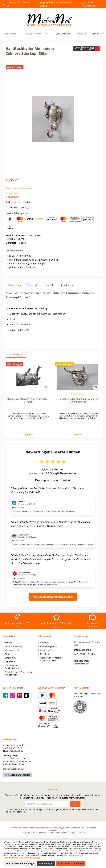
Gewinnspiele (46, 650)
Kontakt (8, 643)
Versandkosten (52, 828)
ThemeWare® (80, 832)
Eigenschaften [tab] (33, 285)
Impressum (10, 662)
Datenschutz (11, 658)
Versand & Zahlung (14, 646)
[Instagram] (13, 695)
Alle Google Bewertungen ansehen (53, 597)
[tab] (15, 285)
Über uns (44, 643)
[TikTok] (26, 695)
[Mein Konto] (82, 34)
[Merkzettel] (63, 34)
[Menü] (10, 34)
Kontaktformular (81, 664)
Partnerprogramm (49, 646)
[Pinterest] (19, 695)
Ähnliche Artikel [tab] (16, 354)
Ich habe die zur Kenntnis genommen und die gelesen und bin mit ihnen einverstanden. (52, 811)
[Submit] (75, 804)
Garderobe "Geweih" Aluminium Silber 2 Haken (28, 400)
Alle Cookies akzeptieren (71, 864)
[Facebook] (6, 695)
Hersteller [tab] (50, 285)
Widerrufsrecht (12, 650)
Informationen (45, 636)
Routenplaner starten (18, 775)
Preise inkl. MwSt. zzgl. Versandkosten (19, 188)
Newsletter (45, 654)
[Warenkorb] (98, 34)
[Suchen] (46, 34)
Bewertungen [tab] (67, 285)
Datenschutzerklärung (72, 855)
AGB (7, 654)
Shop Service (9, 636)
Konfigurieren (46, 864)
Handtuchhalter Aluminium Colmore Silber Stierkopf (78, 400)
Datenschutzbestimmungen (30, 809)
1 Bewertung (12, 197)
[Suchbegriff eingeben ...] (33, 34)
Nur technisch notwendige (20, 864)
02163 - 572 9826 (82, 650)
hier (21, 769)
